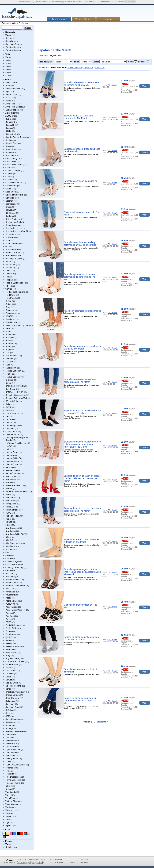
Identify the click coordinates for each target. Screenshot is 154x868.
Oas (7, 552)
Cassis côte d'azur (14, 183)
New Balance (12, 528)
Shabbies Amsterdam (15, 692)
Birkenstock (11, 134)
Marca (8, 79)
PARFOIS (10, 589)
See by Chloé (12, 683)
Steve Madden (12, 719)
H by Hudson (11, 322)
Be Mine (9, 122)
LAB (7, 416)
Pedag (8, 598)
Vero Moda (10, 798)
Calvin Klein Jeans (14, 164)
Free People (11, 298)
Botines (9, 38)
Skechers (10, 704)
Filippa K (9, 280)
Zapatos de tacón (13, 50)
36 (7, 60)
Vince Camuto (12, 804)
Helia (8, 328)
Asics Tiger (11, 113)
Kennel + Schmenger (15, 395)
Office (8, 558)
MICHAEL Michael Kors (16, 492)
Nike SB (9, 540)
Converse (10, 198)
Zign (7, 822)
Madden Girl (11, 470)
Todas (8, 83)
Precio (8, 841)
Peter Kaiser (11, 607)
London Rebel (12, 452)
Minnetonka (11, 498)
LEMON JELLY (12, 435)
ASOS (8, 116)
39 (7, 69)
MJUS (8, 513)
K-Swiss (9, 380)
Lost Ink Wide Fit (13, 458)
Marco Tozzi (11, 476)
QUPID (9, 637)
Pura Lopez (11, 634)
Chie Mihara (11, 186)
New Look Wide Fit (14, 534)
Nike (8, 537)
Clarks (8, 189)
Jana (8, 365)
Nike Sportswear (13, 543)
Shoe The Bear (12, 698)
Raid (8, 640)
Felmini (9, 274)
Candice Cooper (13, 171)
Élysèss (9, 825)
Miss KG (9, 507)
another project (12, 110)
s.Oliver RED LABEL (15, 662)
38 (7, 66)
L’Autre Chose (12, 464)
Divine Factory (12, 219)
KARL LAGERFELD (15, 386)
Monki (8, 519)
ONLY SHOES (12, 564)
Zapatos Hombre (84, 19)
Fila (7, 277)
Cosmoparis (11, 204)
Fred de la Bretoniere (15, 292)
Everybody (10, 268)
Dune (8, 240)
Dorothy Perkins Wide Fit (17, 231)
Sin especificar (12, 44)
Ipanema (9, 359)
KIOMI (8, 407)
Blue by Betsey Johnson (17, 137)
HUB (8, 340)
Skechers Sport (13, 707)
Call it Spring (11, 158)
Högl (8, 350)
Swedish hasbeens (14, 731)
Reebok (9, 643)
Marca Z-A (100, 68)
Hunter (9, 347)
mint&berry (10, 501)
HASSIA (9, 316)
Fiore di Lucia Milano (15, 283)
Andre (8, 101)
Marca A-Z (88, 68)
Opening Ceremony (14, 567)
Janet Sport (11, 368)
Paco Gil (9, 574)
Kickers (9, 404)
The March (23, 23)
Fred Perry (10, 295)
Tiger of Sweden (13, 750)
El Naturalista (12, 249)
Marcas (108, 19)
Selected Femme (13, 686)
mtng (8, 525)
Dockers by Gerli (13, 222)
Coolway (9, 201)
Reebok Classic (13, 646)
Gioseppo (10, 310)
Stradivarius (11, 722)
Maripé (9, 482)
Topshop (9, 768)
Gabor (8, 304)
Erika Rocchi (11, 255)
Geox (8, 307)
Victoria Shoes (12, 801)
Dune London (12, 243)
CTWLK (9, 210)
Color (8, 829)
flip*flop (9, 289)
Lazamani (10, 428)
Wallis (8, 807)
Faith (8, 271)
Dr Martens (11, 237)
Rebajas (9, 847)
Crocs (8, 207)
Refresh (9, 649)
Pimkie (9, 619)
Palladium (10, 577)
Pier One (9, 616)
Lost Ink (9, 455)
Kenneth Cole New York (16, 398)
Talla (8, 54)
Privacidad (84, 863)
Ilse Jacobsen (12, 356)
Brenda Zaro (11, 143)
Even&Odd (10, 265)
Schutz (9, 680)
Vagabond (10, 792)
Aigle (8, 92)
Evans (8, 262)
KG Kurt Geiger (13, 401)
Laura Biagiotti (12, 425)
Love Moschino (12, 461)
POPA (8, 622)
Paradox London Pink (15, 586)
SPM (8, 716)
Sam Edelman (12, 665)
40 (7, 72)
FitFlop (9, 286)
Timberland (11, 753)
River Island (11, 652)
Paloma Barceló (13, 580)
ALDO (8, 98)
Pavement (10, 595)
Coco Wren (11, 192)
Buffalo (9, 152)
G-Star (8, 301)
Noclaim (9, 549)
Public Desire (12, 628)
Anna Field (10, 104)
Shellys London (13, 695)
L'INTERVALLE (12, 413)
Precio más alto (75, 68)
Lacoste (9, 419)
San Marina (11, 671)
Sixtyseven (10, 701)
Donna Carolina (13, 225)
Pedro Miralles (12, 601)
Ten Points (10, 743)
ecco (8, 246)
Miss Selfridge (12, 510)
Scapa (8, 677)
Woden (9, 816)
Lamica (9, 422)
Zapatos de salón (13, 47)
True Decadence (13, 777)
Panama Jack (12, 583)
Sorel (8, 713)
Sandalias (10, 41)
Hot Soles (10, 337)
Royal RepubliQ (13, 659)
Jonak (8, 374)
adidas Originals (13, 89)
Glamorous (11, 313)
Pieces (9, 613)
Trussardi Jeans (13, 783)
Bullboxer (10, 155)
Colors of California (14, 195)
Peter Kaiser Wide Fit (15, 610)
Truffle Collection (13, 780)
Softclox (9, 710)
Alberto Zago (11, 95)
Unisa (8, 789)
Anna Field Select (14, 107)
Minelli (8, 495)
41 (7, 75)
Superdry (10, 725)
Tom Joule (10, 756)
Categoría (10, 32)
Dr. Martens (11, 234)
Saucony (9, 674)
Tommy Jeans (12, 759)
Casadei (9, 180)
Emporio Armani (13, 252)
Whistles (9, 813)
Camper (9, 167)
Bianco (9, 128)
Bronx (8, 146)
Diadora (9, 216)
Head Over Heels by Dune (18, 325)
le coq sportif (11, 432)
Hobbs (8, 331)
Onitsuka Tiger (12, 561)
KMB (8, 410)
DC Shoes (10, 213)
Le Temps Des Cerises (16, 443)
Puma (8, 631)
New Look (10, 531)
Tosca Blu (10, 774)
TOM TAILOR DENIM (15, 765)
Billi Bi (8, 131)
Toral (8, 771)
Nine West (10, 546)
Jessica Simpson (13, 371)
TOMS (8, 762)
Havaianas (10, 319)
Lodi (7, 449)
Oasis (8, 555)
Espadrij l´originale (14, 259)
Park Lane (10, 592)
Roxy (8, 655)
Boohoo (9, 140)
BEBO (8, 119)
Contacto (84, 860)
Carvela (9, 177)
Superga (9, 728)
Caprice (9, 174)
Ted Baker (10, 740)
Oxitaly (9, 570)
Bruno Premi (11, 149)
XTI (7, 819)
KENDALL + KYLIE (14, 392)
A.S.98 (9, 86)
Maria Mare (11, 479)
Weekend (10, 810)
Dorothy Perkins (13, 228)
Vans (8, 795)
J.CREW (9, 362)
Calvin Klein (11, 161)
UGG (8, 786)
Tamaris (9, 734)
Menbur (9, 489)
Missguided (11, 504)
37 (7, 63)
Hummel (9, 344)
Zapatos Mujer (56, 860)
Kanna (8, 383)
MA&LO (9, 467)
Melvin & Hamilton (14, 486)
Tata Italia (10, 737)
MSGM (9, 522)
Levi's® (9, 446)
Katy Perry (10, 389)
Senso (8, 689)
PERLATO (10, 604)
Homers (9, 334)
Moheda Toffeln (12, 516)
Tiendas (72, 863)
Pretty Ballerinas (13, 625)
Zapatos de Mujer (9, 23)
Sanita (8, 668)
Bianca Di (10, 125)
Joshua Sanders (13, 377)
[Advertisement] (49, 36)
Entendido (131, 2)
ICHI (8, 353)
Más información (118, 2)
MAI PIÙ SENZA (13, 473)
